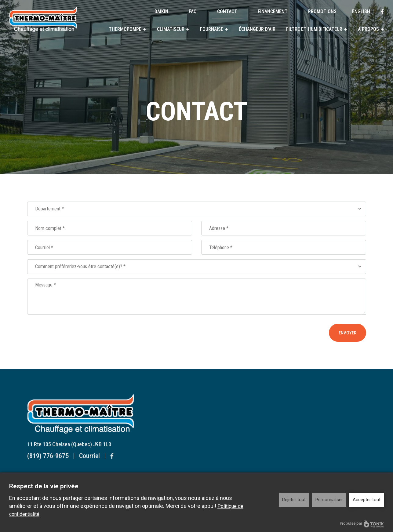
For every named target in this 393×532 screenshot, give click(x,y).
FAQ (193, 11)
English (361, 11)
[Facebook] (382, 12)
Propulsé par (362, 524)
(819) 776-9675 (48, 460)
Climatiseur (171, 29)
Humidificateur (253, 442)
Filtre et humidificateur (314, 29)
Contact (227, 11)
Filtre (244, 434)
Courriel (89, 460)
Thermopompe (125, 29)
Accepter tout (367, 500)
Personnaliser (329, 500)
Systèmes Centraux (181, 421)
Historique (249, 463)
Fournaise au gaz (178, 470)
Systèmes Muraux (179, 413)
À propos (368, 29)
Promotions (322, 11)
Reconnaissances (256, 470)
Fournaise (212, 29)
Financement (273, 11)
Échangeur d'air (257, 29)
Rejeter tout (294, 500)
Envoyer (348, 333)
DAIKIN (161, 11)
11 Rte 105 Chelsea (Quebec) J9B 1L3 (69, 448)
